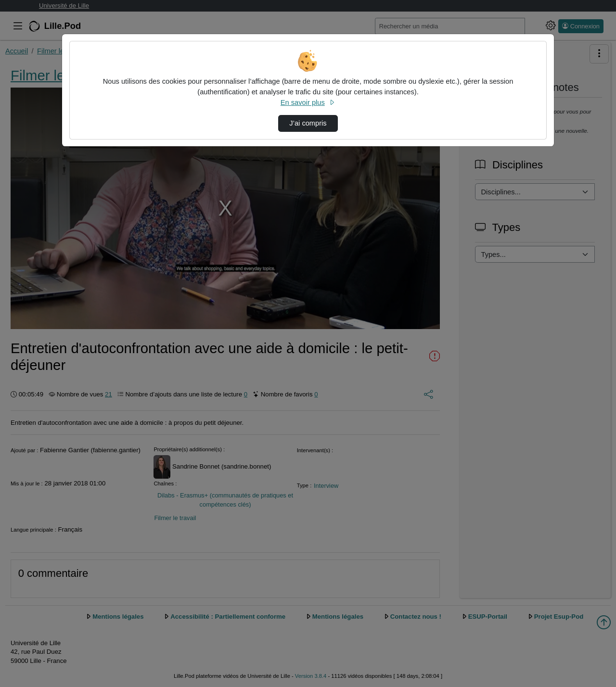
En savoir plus (308, 102)
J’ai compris (308, 123)
